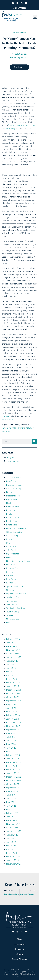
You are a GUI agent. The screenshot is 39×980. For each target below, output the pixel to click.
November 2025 (14, 650)
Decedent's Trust (14, 496)
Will (8, 623)
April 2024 (11, 708)
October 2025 (13, 654)
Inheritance (11, 546)
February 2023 (13, 755)
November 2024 (14, 693)
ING (8, 543)
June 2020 (11, 842)
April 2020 (11, 849)
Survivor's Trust (13, 597)
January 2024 (13, 719)
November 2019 (14, 864)
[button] (35, 17)
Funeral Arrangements (16, 528)
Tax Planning (12, 601)
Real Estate (11, 579)
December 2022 (14, 762)
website (6, 416)
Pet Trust (10, 572)
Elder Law (11, 510)
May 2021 (11, 802)
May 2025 (11, 672)
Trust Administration (15, 608)
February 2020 (13, 857)
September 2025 (14, 657)
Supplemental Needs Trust (18, 594)
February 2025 (13, 683)
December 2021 (14, 777)
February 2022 (13, 770)
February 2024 (13, 715)
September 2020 (14, 831)
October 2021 (13, 784)
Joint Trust (11, 550)
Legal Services (19, 944)
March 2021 (12, 809)
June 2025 (11, 668)
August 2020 (12, 835)
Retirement (11, 583)
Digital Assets (12, 499)
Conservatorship (14, 488)
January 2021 (13, 817)
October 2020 (13, 828)
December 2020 (14, 820)
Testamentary (12, 604)
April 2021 (11, 806)
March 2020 (12, 853)
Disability (11, 503)
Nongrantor (12, 565)
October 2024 (13, 697)
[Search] (34, 441)
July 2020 (11, 838)
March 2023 (12, 751)
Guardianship (12, 536)
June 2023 (11, 741)
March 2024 (12, 712)
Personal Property (14, 568)
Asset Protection (14, 478)
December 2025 (14, 646)
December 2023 (14, 722)
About (19, 939)
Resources (19, 949)
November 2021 (14, 780)
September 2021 (14, 788)
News (9, 557)
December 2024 (14, 690)
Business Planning (14, 485)
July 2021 (11, 795)
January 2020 (13, 860)
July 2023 (11, 737)
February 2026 (13, 639)
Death (9, 492)
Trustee (10, 615)
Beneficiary (11, 481)
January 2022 (13, 773)
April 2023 (11, 748)
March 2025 (12, 679)
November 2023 (14, 726)
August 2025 (12, 661)
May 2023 (11, 744)
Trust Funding (12, 612)
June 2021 (11, 799)
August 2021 (12, 791)
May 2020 (11, 846)
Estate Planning (19, 32)
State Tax (10, 590)
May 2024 (11, 704)
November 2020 (14, 824)
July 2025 (11, 664)
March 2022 (12, 766)
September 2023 (14, 730)
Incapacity (11, 539)
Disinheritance (13, 507)
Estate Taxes (12, 525)
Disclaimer (19, 972)
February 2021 (13, 813)
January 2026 (13, 643)
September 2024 (14, 701)
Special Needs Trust (15, 586)
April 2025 (11, 675)
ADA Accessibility (28, 972)
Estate (9, 514)
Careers (19, 954)
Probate (10, 575)
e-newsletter (8, 419)
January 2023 (13, 759)
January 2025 (13, 686)
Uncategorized (13, 619)
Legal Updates (13, 554)
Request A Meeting (19, 959)
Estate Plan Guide (14, 517)
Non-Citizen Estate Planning (19, 561)
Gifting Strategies (14, 532)
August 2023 (12, 733)
